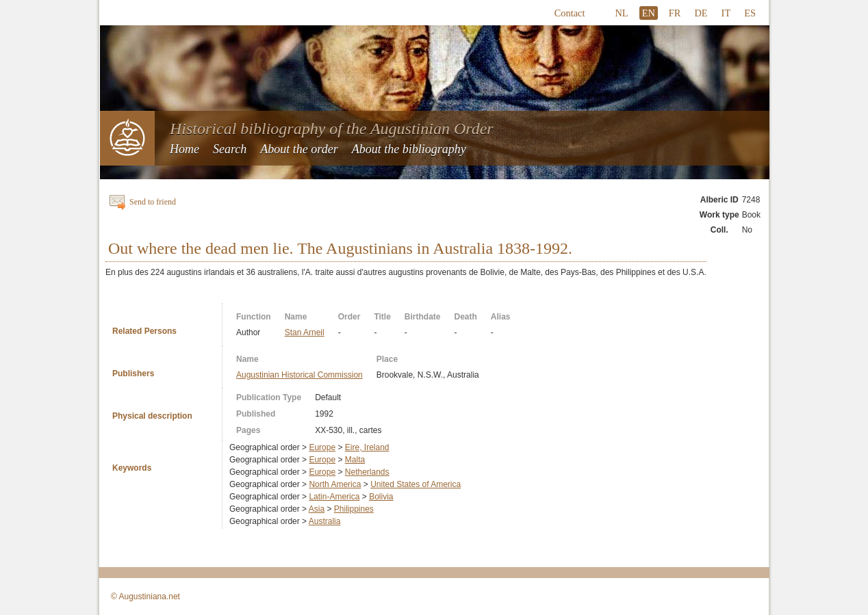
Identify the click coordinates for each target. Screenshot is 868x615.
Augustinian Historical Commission (299, 375)
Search (230, 149)
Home (184, 149)
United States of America (416, 484)
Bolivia (381, 497)
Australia (325, 521)
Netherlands (367, 472)
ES (750, 13)
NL (621, 13)
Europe (322, 447)
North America (335, 484)
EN (649, 13)
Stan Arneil (305, 332)
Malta (355, 460)
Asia (317, 509)
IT (726, 13)
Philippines (354, 509)
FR (675, 13)
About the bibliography (409, 149)
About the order (299, 149)
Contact (570, 13)
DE (701, 13)
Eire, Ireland (367, 447)
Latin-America (334, 497)
